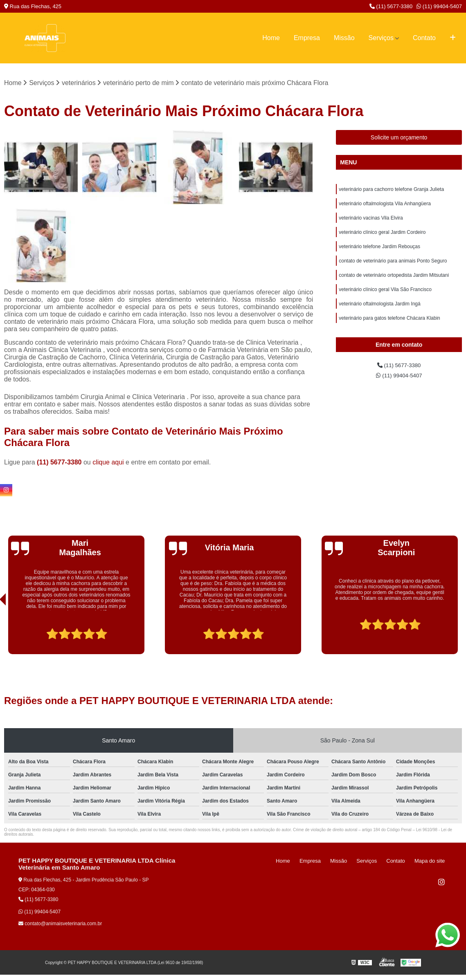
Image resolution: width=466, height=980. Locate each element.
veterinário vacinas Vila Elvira (371, 223)
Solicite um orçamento (399, 139)
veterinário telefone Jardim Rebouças (379, 254)
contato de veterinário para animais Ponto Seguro (393, 269)
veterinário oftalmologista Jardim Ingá (379, 316)
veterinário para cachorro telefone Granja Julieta (391, 192)
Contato (424, 38)
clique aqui (108, 464)
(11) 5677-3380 (391, 6)
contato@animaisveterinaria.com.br (60, 925)
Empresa (307, 38)
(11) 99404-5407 (439, 6)
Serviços (381, 38)
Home (271, 38)
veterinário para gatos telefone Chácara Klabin (389, 332)
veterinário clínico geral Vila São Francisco (385, 301)
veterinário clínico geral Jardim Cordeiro (382, 238)
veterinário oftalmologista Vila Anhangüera (385, 207)
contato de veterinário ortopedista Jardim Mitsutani (394, 285)
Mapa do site (432, 862)
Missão (344, 38)
